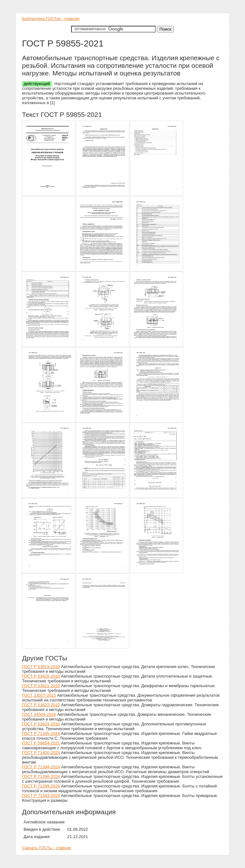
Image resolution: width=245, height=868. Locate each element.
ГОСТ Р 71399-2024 (41, 786)
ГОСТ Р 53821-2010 (41, 686)
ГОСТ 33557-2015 (39, 695)
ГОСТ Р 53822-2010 (41, 705)
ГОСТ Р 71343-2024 (41, 796)
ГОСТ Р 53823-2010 (41, 724)
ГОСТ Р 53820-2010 (41, 676)
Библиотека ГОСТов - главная (51, 19)
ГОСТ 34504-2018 (39, 714)
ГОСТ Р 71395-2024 (41, 733)
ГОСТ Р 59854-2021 (41, 743)
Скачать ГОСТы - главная (47, 848)
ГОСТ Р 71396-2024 (41, 776)
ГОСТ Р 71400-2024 (41, 753)
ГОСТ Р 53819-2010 (41, 667)
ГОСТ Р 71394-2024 (41, 767)
